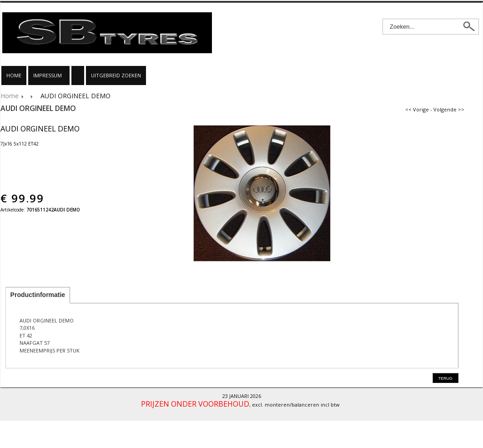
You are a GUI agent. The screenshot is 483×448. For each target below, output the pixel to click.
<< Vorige (417, 109)
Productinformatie (38, 295)
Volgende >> (449, 109)
